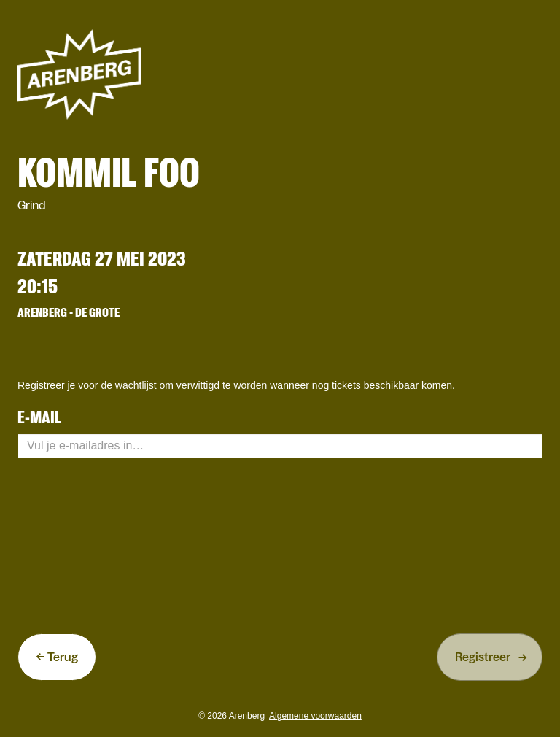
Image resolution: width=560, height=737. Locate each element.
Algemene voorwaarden (315, 716)
